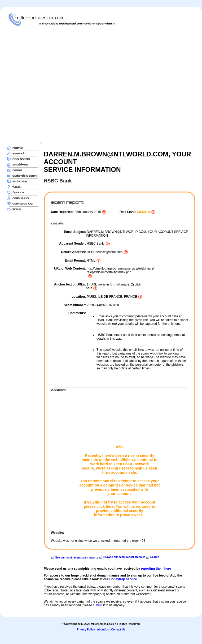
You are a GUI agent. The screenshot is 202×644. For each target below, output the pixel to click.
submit (97, 605)
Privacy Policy (86, 630)
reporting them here (156, 569)
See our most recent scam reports (77, 558)
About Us (103, 630)
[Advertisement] (54, 84)
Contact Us (118, 630)
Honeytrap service (123, 579)
